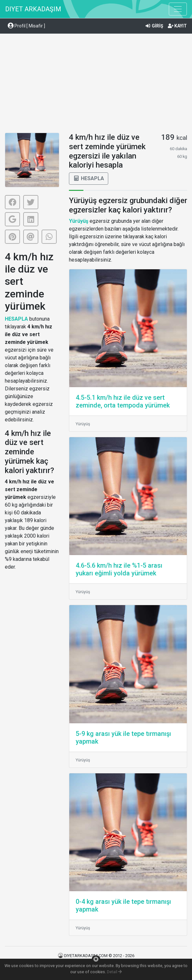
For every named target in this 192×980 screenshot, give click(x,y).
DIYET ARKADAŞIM (33, 9)
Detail (114, 972)
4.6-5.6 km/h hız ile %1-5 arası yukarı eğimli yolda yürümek (119, 569)
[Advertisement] (96, 84)
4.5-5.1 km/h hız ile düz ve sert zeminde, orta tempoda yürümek (123, 401)
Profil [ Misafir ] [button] (26, 26)
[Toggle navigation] (178, 9)
